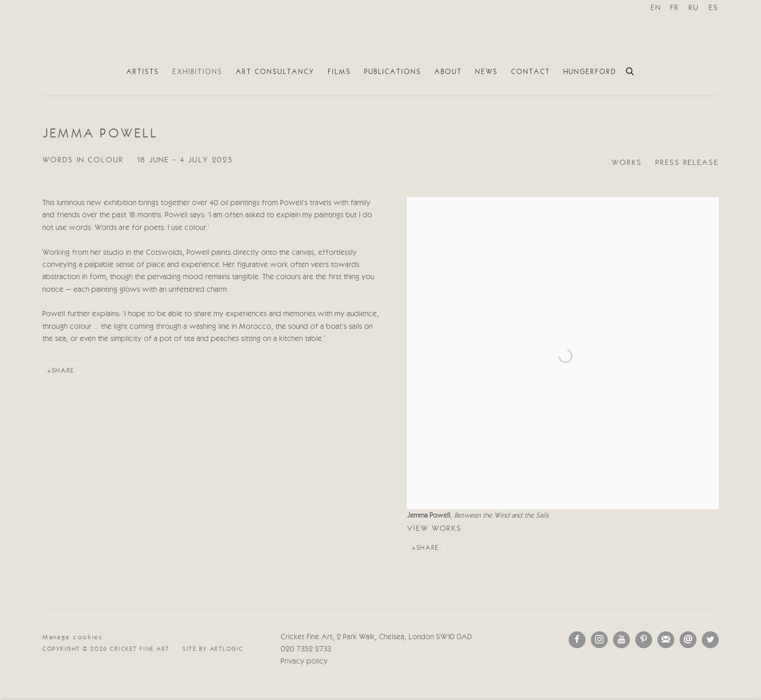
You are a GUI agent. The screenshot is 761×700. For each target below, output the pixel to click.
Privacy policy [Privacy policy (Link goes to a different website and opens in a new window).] (304, 662)
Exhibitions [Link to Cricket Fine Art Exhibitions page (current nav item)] (197, 72)
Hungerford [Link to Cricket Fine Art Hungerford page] (590, 72)
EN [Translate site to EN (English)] (656, 8)
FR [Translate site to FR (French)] (675, 8)
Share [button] (428, 548)
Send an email (688, 640)
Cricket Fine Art (380, 31)
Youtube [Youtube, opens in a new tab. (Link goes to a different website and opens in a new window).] (621, 640)
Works (627, 163)
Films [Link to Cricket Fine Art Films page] (339, 72)
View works (434, 529)
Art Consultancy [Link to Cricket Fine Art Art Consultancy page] (275, 72)
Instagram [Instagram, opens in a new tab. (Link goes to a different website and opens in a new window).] (599, 640)
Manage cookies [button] (72, 637)
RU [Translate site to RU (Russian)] (694, 8)
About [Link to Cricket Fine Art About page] (448, 72)
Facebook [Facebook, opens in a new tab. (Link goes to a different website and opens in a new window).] (577, 640)
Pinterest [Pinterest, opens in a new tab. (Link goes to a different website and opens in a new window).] (644, 640)
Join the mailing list (666, 640)
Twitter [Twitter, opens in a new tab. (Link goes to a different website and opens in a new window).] (710, 640)
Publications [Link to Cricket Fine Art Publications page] (393, 72)
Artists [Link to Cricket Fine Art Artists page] (143, 72)
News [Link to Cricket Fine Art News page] (486, 72)
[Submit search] (630, 70)
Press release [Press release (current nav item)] (687, 163)
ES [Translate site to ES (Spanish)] (714, 8)
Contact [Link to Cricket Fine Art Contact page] (531, 72)
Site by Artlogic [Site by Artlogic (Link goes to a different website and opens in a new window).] (213, 649)
